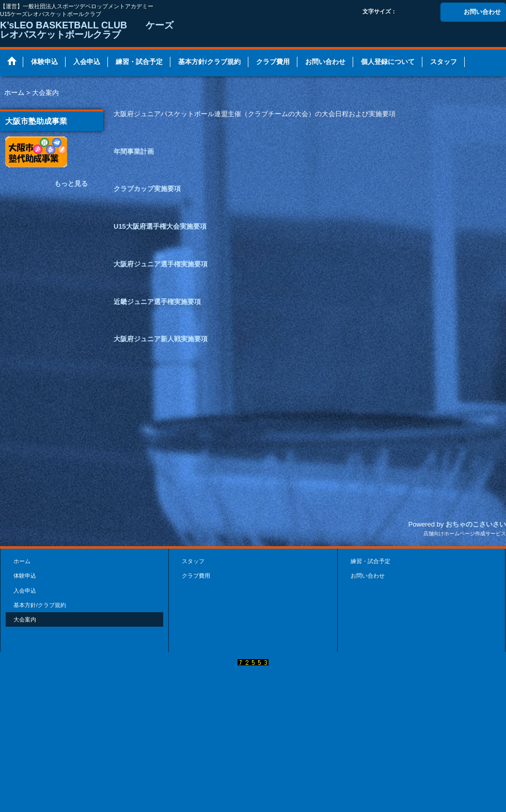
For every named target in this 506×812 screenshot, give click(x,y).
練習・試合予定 (370, 561)
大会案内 (25, 619)
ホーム (22, 561)
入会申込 (25, 591)
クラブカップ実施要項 (147, 189)
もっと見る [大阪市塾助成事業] (71, 184)
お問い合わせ (482, 12)
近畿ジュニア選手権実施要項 (157, 302)
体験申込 (25, 576)
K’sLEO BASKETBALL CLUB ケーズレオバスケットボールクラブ (87, 30)
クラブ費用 (196, 576)
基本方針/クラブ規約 (40, 605)
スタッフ (193, 561)
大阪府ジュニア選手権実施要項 (161, 264)
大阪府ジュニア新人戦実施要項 (161, 339)
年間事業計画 (134, 152)
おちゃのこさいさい (476, 524)
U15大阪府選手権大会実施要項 (160, 226)
